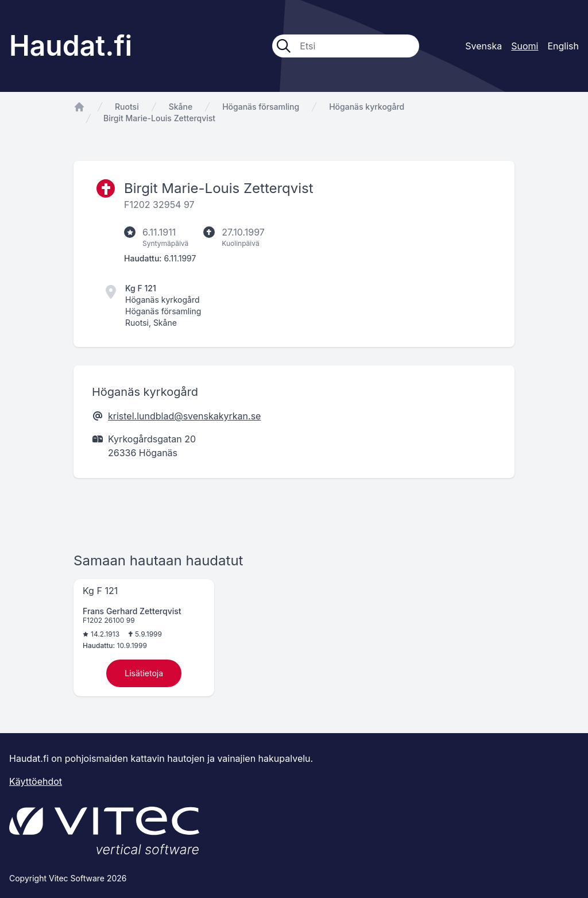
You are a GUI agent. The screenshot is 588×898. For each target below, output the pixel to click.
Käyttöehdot (36, 781)
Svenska (483, 46)
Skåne (181, 107)
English (563, 46)
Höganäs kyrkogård (367, 107)
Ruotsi (127, 107)
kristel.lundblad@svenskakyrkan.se (184, 416)
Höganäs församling (261, 107)
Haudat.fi (71, 46)
